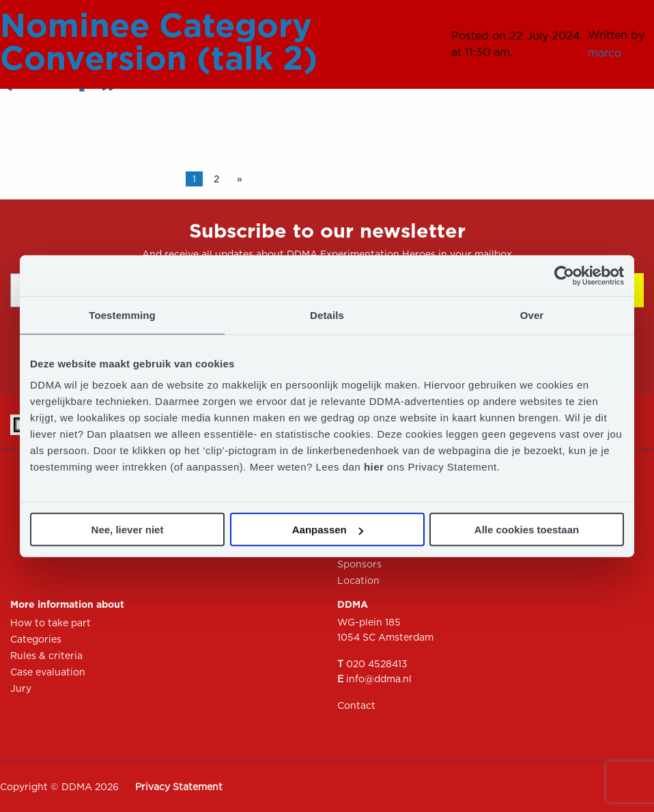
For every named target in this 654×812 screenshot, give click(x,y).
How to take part (51, 623)
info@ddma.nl (379, 679)
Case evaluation (48, 672)
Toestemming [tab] (122, 314)
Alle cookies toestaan (527, 530)
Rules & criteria (46, 656)
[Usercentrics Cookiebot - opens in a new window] (564, 275)
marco (605, 53)
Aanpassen (328, 530)
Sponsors (359, 564)
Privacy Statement (179, 787)
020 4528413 (377, 664)
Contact (356, 705)
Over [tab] (532, 314)
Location (358, 580)
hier (375, 467)
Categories (36, 639)
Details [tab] (327, 314)
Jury (21, 688)
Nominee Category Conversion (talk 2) (159, 42)
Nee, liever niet (128, 530)
